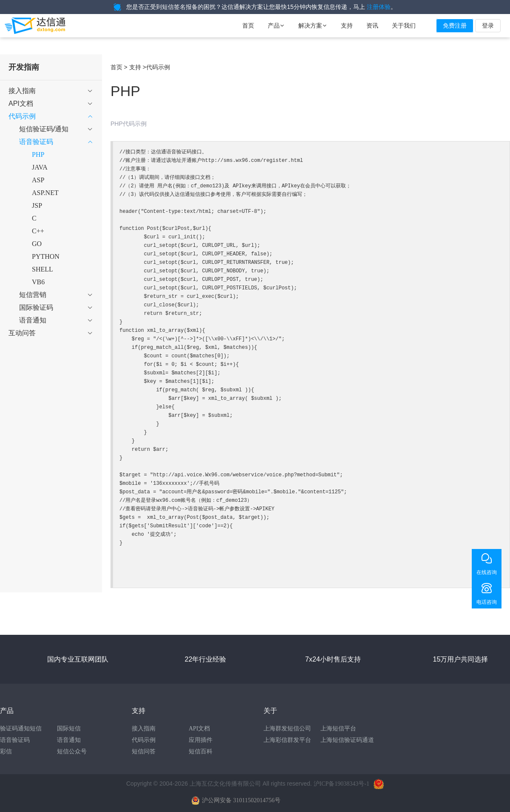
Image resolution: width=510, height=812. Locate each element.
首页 (248, 26)
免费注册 (455, 26)
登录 (488, 26)
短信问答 (144, 751)
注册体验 (379, 7)
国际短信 (69, 729)
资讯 (372, 26)
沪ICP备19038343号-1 (341, 784)
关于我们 (404, 26)
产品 (276, 26)
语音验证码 (15, 740)
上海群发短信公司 (287, 729)
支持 (347, 26)
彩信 (6, 751)
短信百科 (201, 751)
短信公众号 (72, 751)
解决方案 (313, 26)
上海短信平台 (338, 729)
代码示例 (144, 740)
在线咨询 (487, 572)
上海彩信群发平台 (287, 740)
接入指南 (144, 729)
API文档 (200, 729)
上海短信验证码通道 (347, 740)
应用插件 (201, 740)
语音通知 (69, 740)
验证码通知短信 (21, 729)
